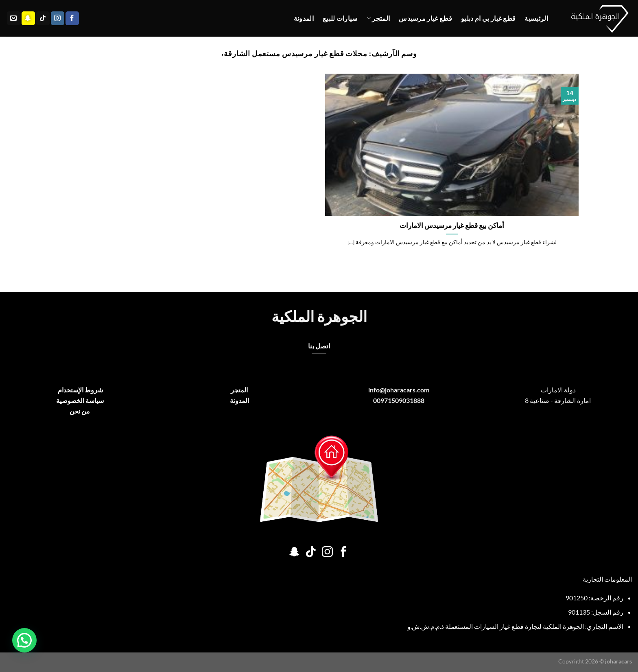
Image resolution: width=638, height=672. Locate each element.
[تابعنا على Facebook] (72, 18)
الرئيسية (536, 18)
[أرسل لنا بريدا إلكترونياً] (14, 18)
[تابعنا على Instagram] (58, 18)
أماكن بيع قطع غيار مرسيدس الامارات (452, 225)
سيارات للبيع (340, 18)
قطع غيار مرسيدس (425, 18)
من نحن (80, 411)
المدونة (304, 18)
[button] (24, 640)
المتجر (378, 18)
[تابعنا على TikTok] (43, 18)
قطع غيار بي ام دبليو (488, 18)
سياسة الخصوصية (80, 400)
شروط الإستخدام (80, 390)
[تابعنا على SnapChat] (28, 18)
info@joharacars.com (399, 390)
